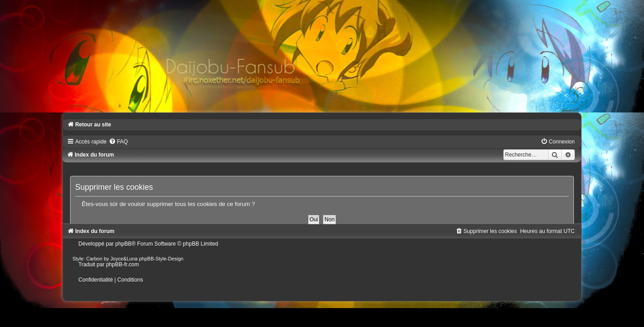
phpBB (124, 244)
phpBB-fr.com (122, 264)
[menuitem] (118, 142)
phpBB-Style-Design (161, 259)
